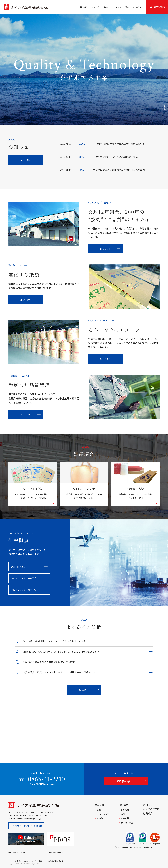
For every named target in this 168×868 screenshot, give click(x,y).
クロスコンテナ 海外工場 (24, 578)
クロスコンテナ (104, 814)
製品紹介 (84, 7)
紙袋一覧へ (26, 300)
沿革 (123, 814)
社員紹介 (137, 7)
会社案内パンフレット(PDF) (26, 826)
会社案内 (96, 7)
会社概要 (125, 810)
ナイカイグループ (129, 823)
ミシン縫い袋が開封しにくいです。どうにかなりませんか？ (54, 641)
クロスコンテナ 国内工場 (24, 590)
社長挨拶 (125, 818)
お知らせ (108, 7)
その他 (100, 818)
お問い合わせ (157, 7)
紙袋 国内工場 (18, 567)
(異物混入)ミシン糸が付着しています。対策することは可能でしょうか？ (61, 652)
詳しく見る (105, 249)
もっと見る (26, 160)
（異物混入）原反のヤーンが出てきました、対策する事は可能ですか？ (60, 672)
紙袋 (99, 810)
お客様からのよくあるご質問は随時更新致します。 (50, 662)
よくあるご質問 (122, 7)
